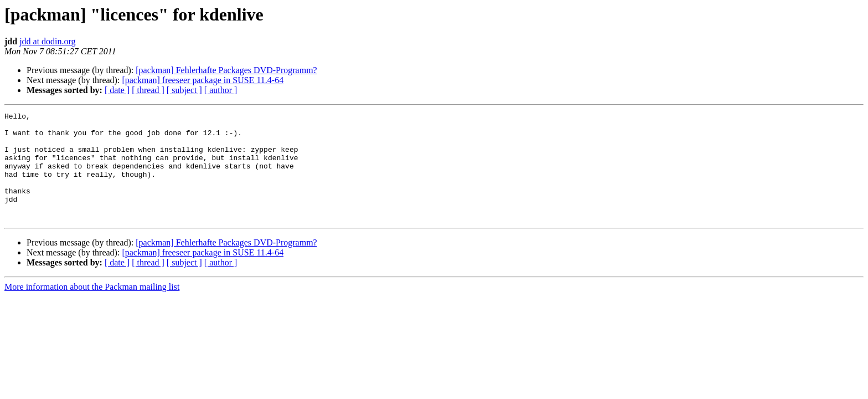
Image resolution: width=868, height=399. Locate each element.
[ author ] (221, 90)
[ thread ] (148, 90)
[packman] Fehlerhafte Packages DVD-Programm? (226, 70)
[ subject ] (184, 90)
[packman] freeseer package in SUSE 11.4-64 (203, 80)
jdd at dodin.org (47, 41)
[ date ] (117, 90)
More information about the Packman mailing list (92, 308)
